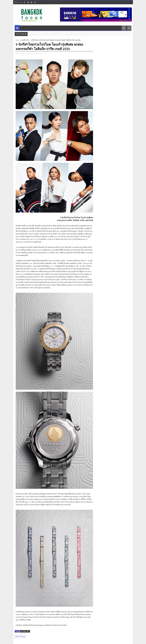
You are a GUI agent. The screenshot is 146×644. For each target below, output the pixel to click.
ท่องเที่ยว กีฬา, (42, 53)
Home (17, 40)
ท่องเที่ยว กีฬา (25, 40)
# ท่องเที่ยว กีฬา (25, 631)
